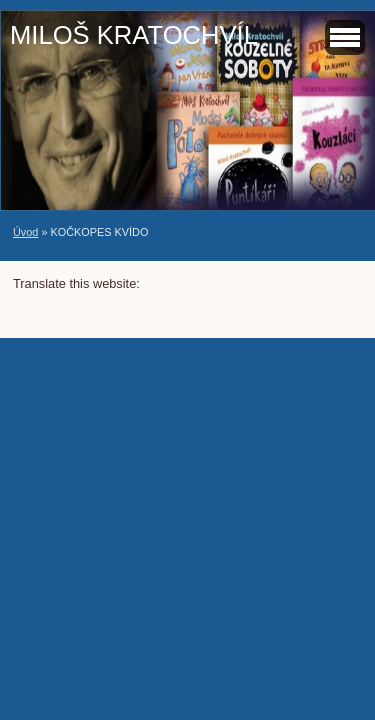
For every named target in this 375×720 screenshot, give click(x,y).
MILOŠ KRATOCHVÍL (134, 35)
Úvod (25, 232)
